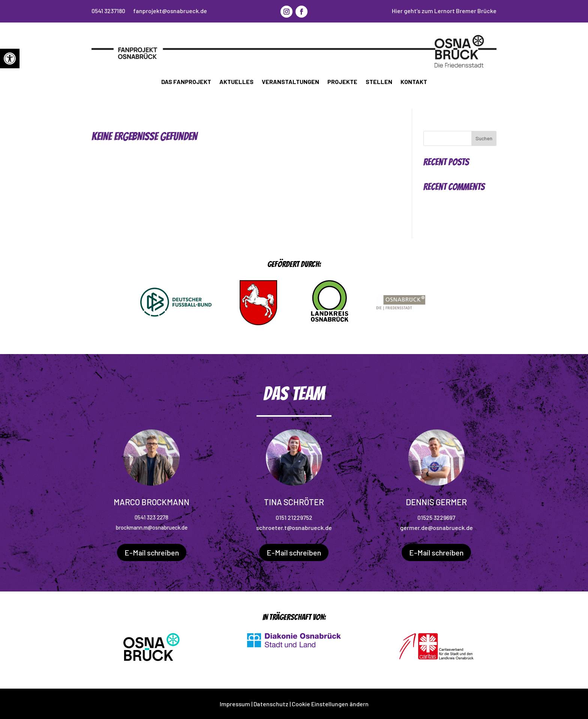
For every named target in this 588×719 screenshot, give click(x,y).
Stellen (379, 82)
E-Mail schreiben (152, 552)
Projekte (342, 82)
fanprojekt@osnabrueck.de (170, 11)
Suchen (484, 138)
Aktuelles (236, 82)
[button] (10, 59)
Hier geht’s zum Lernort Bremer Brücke (444, 11)
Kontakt (414, 82)
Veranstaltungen (290, 82)
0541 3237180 (108, 11)
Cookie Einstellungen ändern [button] (330, 704)
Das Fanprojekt (186, 82)
